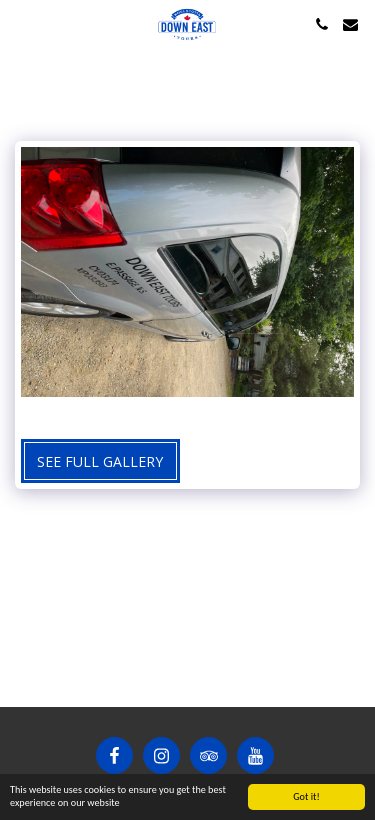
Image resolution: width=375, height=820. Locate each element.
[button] (22, 23)
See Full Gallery (100, 461)
